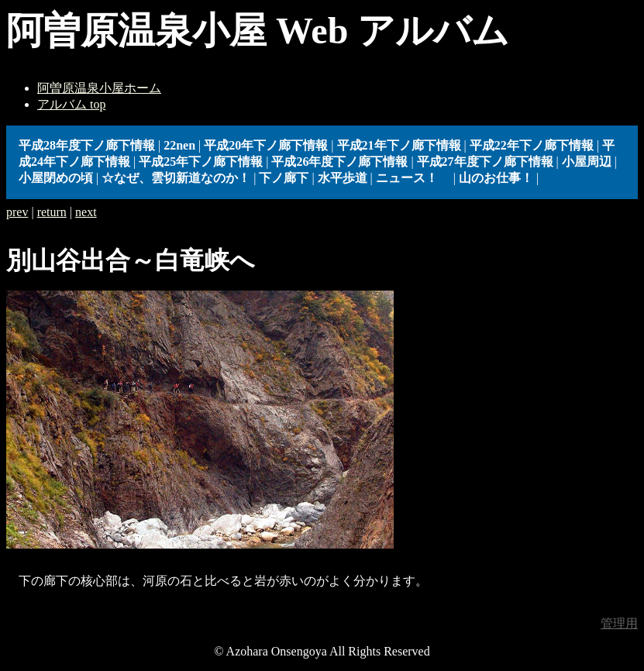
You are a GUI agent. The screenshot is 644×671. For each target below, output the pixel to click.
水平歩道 (343, 178)
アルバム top (71, 104)
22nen (179, 145)
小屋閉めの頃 (56, 178)
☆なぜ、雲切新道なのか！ (176, 178)
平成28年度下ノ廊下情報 (87, 145)
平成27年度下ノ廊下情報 (485, 162)
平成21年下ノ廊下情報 (399, 145)
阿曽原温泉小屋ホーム (99, 88)
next (86, 212)
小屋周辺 (587, 162)
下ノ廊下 (284, 178)
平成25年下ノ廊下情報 (201, 162)
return (52, 212)
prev (17, 212)
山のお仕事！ (496, 178)
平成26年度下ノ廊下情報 (339, 162)
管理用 (619, 623)
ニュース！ (413, 178)
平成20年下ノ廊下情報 (266, 145)
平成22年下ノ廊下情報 (532, 145)
